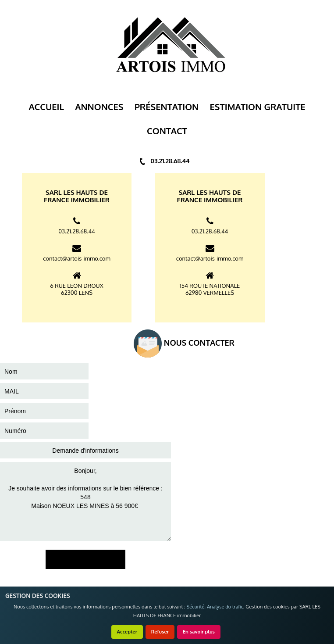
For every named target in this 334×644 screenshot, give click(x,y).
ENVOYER (85, 559)
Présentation (167, 107)
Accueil (46, 107)
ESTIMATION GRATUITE (258, 107)
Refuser (160, 631)
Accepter (127, 631)
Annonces (99, 107)
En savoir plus (199, 631)
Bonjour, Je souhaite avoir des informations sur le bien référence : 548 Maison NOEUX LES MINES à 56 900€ (85, 501)
